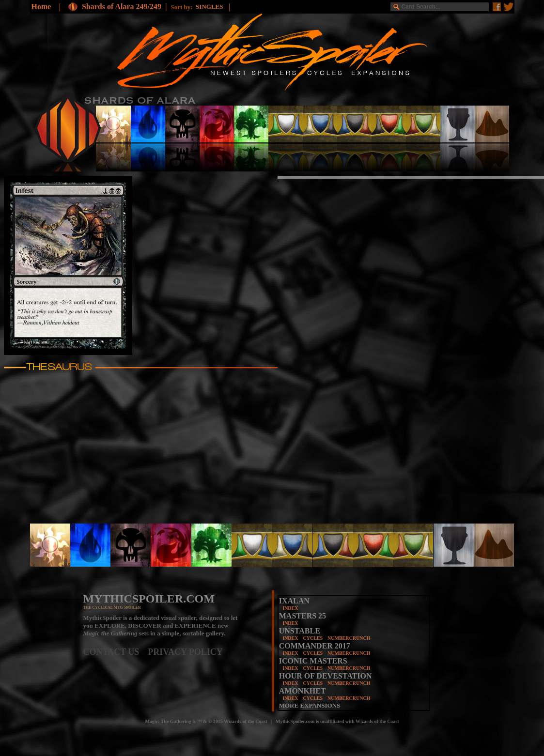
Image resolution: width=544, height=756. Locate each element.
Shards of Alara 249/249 (122, 7)
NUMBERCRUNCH (349, 638)
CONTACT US (116, 652)
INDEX (290, 608)
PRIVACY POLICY (185, 652)
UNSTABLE (300, 631)
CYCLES (313, 638)
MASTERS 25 (303, 616)
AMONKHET (303, 691)
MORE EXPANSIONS (310, 705)
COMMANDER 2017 (315, 646)
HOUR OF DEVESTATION (326, 676)
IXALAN (294, 601)
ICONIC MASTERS (313, 661)
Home (41, 7)
